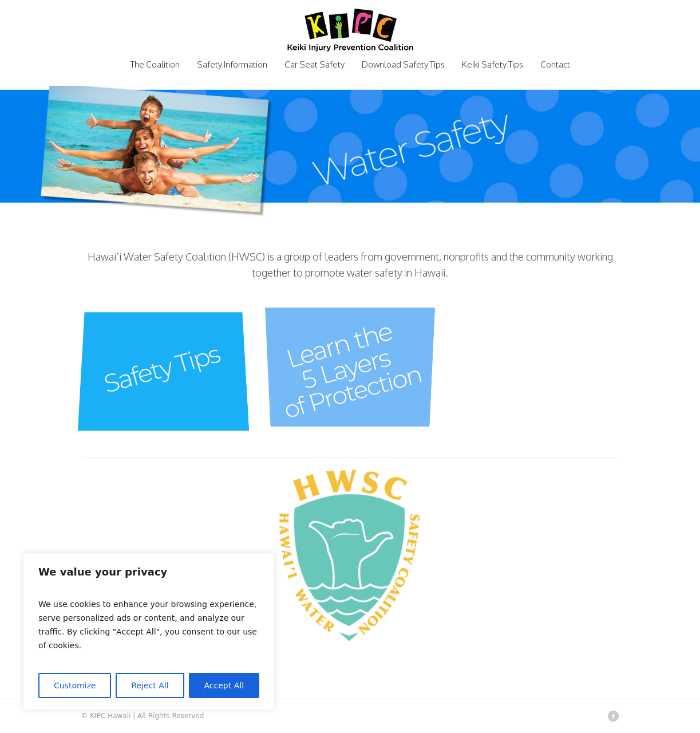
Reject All (150, 685)
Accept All (224, 685)
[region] (149, 632)
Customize (75, 685)
